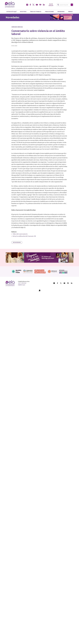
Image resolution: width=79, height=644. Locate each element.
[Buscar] (64, 5)
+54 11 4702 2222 (22, 283)
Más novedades (17, 242)
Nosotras (23, 12)
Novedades (61, 12)
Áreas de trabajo (36, 12)
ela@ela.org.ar (22, 285)
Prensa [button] (70, 12)
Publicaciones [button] (49, 12)
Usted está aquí (11, 12)
